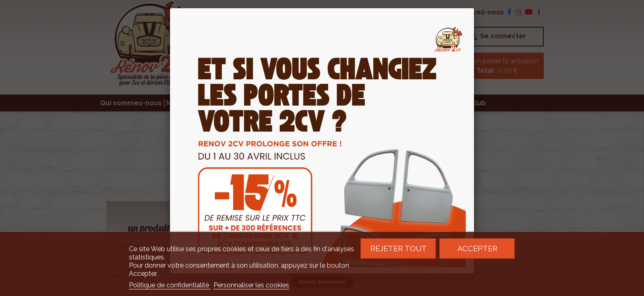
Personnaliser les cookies (251, 285)
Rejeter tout (399, 249)
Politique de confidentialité (170, 285)
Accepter (477, 249)
